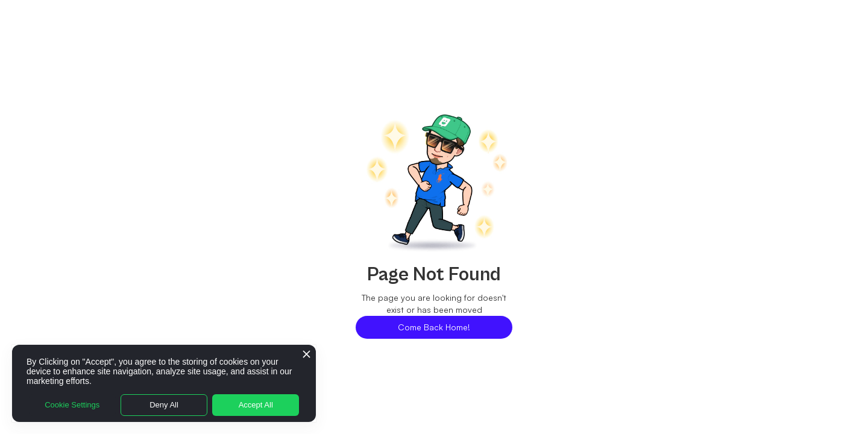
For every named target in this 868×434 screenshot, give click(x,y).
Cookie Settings (72, 405)
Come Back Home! (434, 327)
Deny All (164, 405)
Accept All (256, 405)
